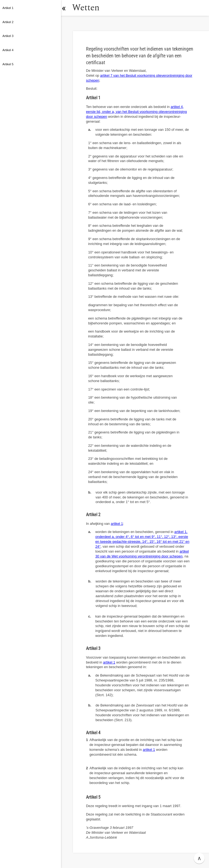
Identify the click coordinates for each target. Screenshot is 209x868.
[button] (67, 8)
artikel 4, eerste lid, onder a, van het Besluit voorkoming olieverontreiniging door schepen (136, 112)
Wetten (88, 8)
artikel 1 (117, 524)
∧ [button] (199, 858)
